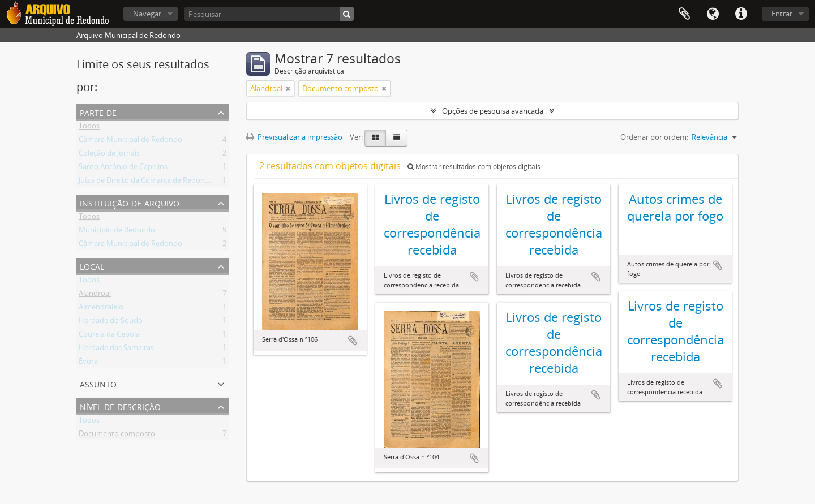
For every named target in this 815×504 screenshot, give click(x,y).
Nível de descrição (120, 406)
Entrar (782, 14)
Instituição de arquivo (130, 202)
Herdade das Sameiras (116, 350)
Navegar (147, 14)
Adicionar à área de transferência (353, 341)
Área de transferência (684, 14)
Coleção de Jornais (109, 155)
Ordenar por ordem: (654, 137)
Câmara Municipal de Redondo (130, 141)
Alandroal (95, 295)
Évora (88, 363)
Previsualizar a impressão (294, 137)
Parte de (98, 112)
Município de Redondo (117, 232)
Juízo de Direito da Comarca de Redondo (146, 182)
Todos (89, 128)
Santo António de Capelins (123, 169)
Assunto (98, 383)
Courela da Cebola (109, 336)
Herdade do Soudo (111, 322)
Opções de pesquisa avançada (493, 111)
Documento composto (117, 436)
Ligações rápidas (741, 14)
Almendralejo (101, 309)
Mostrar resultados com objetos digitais (474, 167)
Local (92, 266)
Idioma (713, 14)
